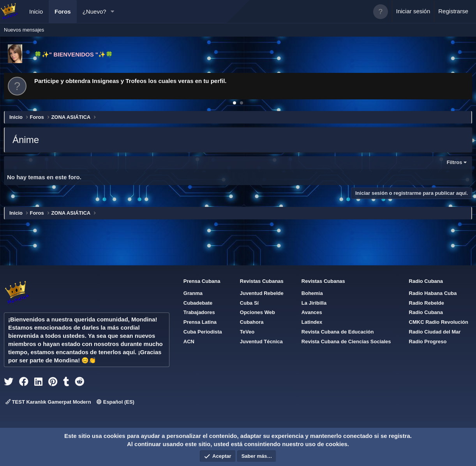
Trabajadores (199, 312)
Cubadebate (198, 303)
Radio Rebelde (427, 303)
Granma (193, 293)
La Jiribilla (314, 303)
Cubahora (252, 322)
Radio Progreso (428, 342)
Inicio (36, 11)
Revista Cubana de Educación (338, 332)
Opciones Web (257, 312)
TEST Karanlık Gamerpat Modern (48, 402)
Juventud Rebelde (262, 293)
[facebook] (24, 383)
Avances (312, 312)
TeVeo (247, 332)
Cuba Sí (249, 303)
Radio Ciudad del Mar (435, 332)
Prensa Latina (200, 322)
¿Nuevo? (94, 11)
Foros (63, 11)
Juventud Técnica (261, 342)
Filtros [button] (455, 162)
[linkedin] (38, 383)
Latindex (312, 322)
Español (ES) (115, 402)
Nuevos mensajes (24, 30)
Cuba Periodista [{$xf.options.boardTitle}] (203, 332)
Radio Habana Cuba (433, 293)
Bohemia (312, 293)
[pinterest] (53, 383)
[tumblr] (66, 383)
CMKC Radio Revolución (439, 322)
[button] (112, 12)
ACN (189, 342)
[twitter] (9, 383)
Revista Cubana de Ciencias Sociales (346, 342)
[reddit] (79, 383)
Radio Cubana (426, 312)
